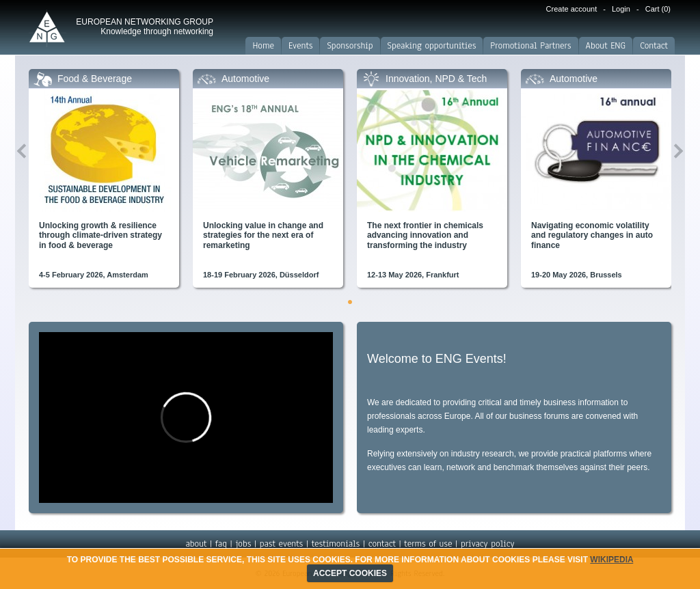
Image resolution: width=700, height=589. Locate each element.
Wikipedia (611, 560)
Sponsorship (350, 46)
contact (382, 544)
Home (263, 46)
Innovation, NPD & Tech (436, 79)
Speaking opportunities (432, 46)
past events (281, 544)
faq (221, 544)
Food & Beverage (95, 79)
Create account (572, 9)
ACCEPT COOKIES (350, 573)
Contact (654, 46)
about (196, 544)
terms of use (428, 544)
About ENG (606, 46)
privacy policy (488, 544)
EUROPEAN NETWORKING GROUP (145, 27)
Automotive (245, 79)
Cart (658, 9)
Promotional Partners (530, 46)
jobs (243, 544)
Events (300, 46)
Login (621, 9)
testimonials (336, 544)
